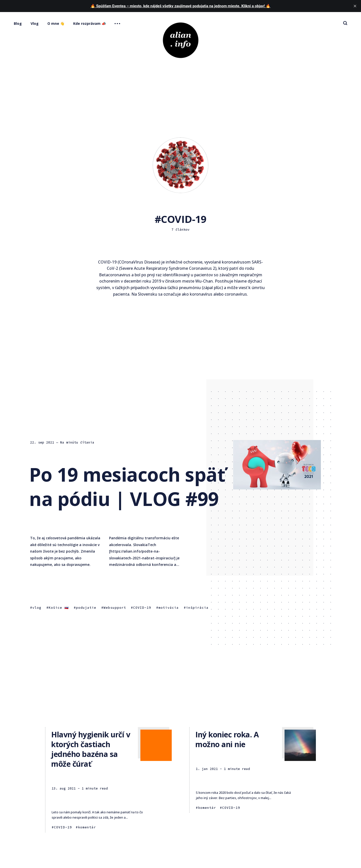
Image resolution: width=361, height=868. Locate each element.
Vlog (35, 23)
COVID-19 (142, 608)
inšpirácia (197, 608)
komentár (87, 827)
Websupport (115, 608)
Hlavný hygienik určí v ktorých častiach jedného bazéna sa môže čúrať (91, 749)
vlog (37, 608)
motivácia (169, 608)
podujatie (86, 608)
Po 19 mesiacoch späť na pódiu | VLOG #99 (127, 487)
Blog (18, 23)
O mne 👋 (56, 23)
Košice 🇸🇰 (59, 608)
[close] (355, 6)
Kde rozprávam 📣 (89, 23)
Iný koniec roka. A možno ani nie (227, 739)
